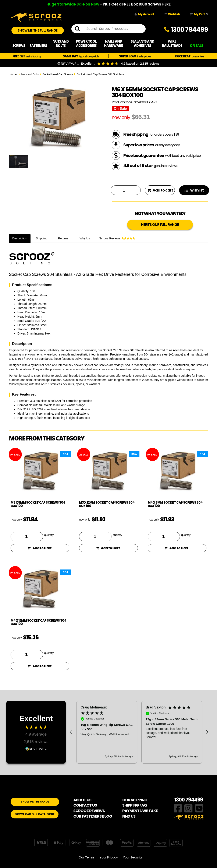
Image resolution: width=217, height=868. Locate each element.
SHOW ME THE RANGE (35, 802)
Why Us (85, 238)
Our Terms (87, 857)
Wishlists (172, 14)
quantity (49, 535)
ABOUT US (82, 800)
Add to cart (160, 190)
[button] (71, 732)
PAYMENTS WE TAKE (140, 811)
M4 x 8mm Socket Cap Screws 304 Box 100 (175, 504)
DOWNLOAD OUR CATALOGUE (35, 814)
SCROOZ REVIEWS (89, 811)
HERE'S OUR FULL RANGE (160, 225)
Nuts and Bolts (30, 74)
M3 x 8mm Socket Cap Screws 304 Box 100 (38, 504)
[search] (79, 29)
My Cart (198, 14)
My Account (144, 14)
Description (20, 238)
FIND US (129, 816)
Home (13, 74)
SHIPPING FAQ (135, 805)
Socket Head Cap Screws (58, 74)
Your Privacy (109, 857)
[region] (139, 732)
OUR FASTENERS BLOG (93, 816)
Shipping (42, 238)
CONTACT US (85, 805)
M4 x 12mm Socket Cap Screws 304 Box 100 (38, 622)
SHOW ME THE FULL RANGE (38, 30)
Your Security (133, 857)
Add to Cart (39, 548)
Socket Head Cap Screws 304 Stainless (100, 74)
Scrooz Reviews (117, 238)
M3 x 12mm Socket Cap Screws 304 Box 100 (107, 504)
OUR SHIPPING (135, 800)
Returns (63, 238)
